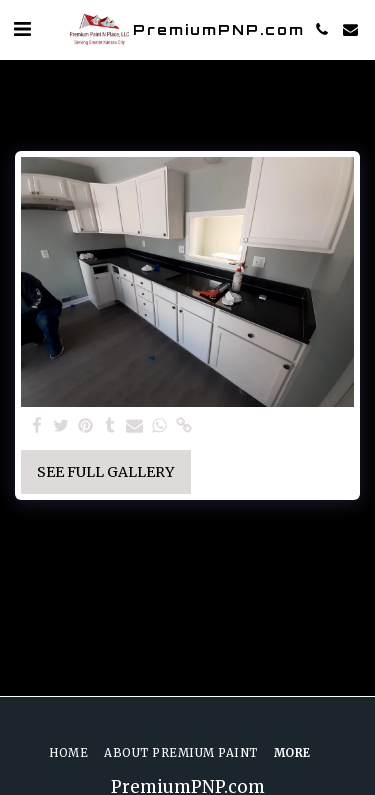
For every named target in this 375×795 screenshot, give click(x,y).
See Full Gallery (105, 472)
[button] (22, 28)
